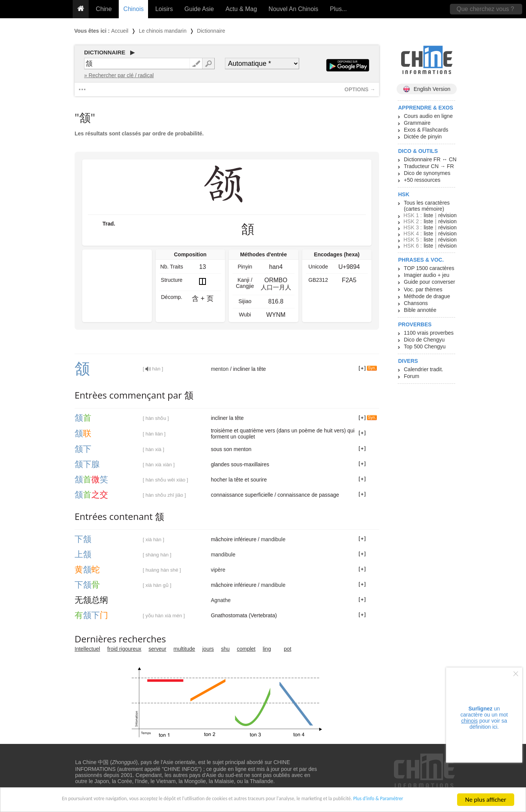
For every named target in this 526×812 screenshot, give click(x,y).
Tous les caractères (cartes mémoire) (427, 206)
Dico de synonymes (427, 173)
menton (220, 369)
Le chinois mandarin (163, 31)
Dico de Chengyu (424, 340)
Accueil (120, 31)
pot (288, 649)
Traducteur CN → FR (429, 166)
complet (246, 649)
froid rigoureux (124, 649)
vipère (218, 570)
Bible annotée (420, 310)
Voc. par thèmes (423, 289)
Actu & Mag (241, 9)
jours (208, 649)
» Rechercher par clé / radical (119, 75)
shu (226, 649)
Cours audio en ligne (428, 116)
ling (267, 649)
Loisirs (164, 9)
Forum (411, 376)
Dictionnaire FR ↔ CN (430, 159)
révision (447, 215)
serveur (157, 649)
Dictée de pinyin (423, 137)
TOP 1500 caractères (429, 268)
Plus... (338, 9)
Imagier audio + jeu (426, 275)
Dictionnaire (211, 31)
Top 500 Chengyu (425, 346)
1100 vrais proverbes (429, 333)
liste (428, 215)
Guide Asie (199, 9)
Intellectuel (87, 649)
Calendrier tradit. (424, 369)
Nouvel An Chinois (294, 9)
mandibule (273, 539)
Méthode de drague (427, 296)
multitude (184, 649)
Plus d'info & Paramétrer (420, 802)
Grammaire (417, 123)
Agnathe (221, 600)
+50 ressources (422, 180)
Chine (104, 9)
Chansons (416, 303)
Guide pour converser (430, 282)
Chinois (133, 9)
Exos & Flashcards (426, 130)
